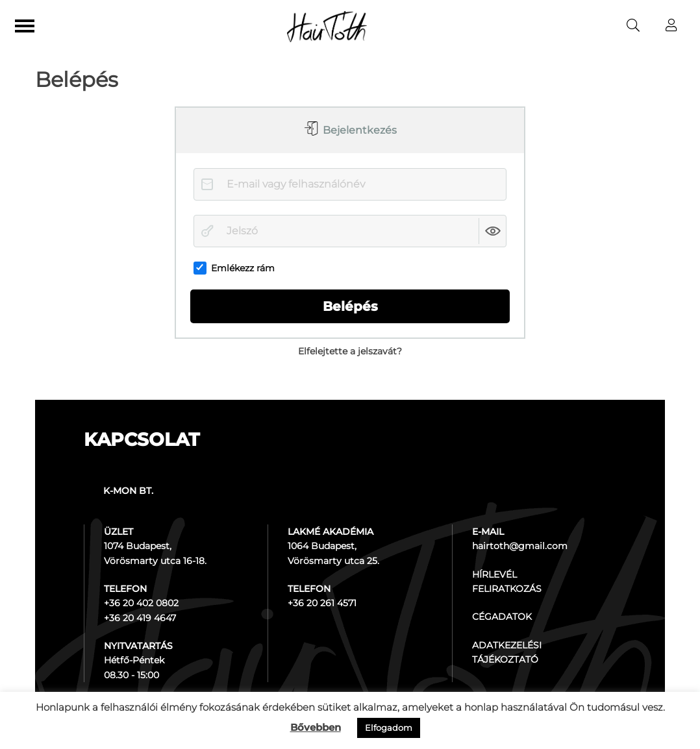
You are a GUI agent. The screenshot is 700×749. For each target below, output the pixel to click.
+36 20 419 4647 (140, 618)
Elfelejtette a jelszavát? (350, 351)
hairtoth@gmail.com (520, 546)
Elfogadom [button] (389, 728)
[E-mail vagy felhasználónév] (350, 184)
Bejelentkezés (358, 130)
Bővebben (316, 727)
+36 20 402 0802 (141, 603)
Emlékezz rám (234, 268)
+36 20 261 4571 (322, 603)
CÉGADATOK (502, 617)
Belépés (350, 306)
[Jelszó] (350, 231)
